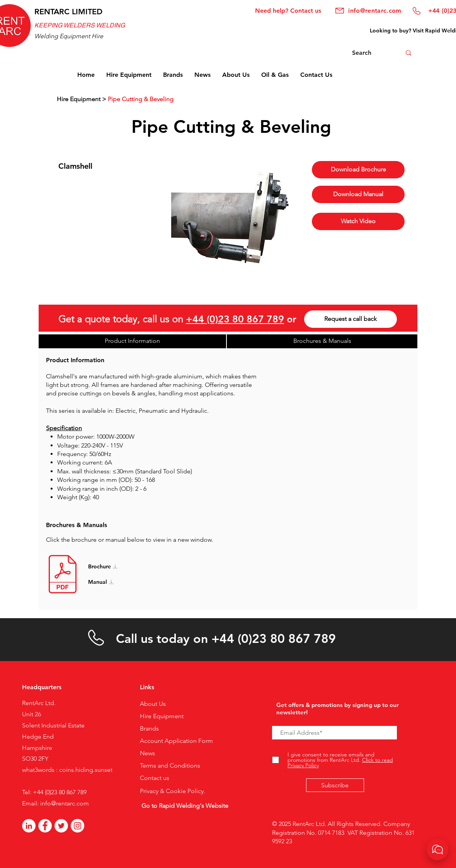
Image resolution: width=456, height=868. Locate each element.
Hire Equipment (79, 99)
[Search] (368, 53)
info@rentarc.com (65, 803)
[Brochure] (113, 566)
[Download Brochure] (358, 170)
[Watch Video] (358, 221)
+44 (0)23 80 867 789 (235, 319)
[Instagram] (77, 826)
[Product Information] (132, 341)
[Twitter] (61, 826)
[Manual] (113, 582)
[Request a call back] (351, 319)
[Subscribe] (335, 785)
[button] (358, 194)
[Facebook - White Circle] (45, 826)
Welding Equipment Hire (69, 36)
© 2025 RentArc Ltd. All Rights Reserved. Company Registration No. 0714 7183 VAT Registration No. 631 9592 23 (343, 832)
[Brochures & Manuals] (322, 341)
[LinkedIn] (29, 826)
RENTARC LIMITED (68, 12)
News (147, 753)
